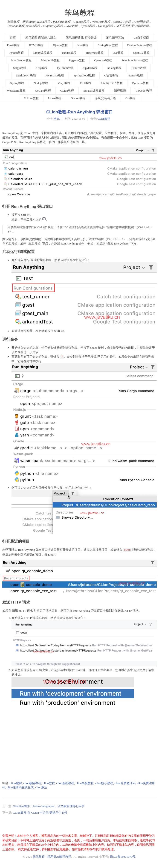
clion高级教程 (85, 783)
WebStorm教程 (16, 91)
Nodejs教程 (41, 83)
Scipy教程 (20, 68)
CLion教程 (67, 91)
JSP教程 (119, 53)
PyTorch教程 (65, 68)
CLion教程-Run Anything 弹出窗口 (79, 112)
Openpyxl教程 (103, 60)
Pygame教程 (77, 60)
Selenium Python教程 (135, 60)
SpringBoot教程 (108, 45)
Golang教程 (114, 68)
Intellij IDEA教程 (112, 83)
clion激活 (41, 787)
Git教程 (130, 98)
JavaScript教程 (55, 75)
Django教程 (60, 45)
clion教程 (49, 783)
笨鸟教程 (80, 13)
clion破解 (16, 783)
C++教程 (85, 83)
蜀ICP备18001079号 (123, 857)
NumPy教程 (135, 75)
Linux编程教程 (43, 53)
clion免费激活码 (125, 783)
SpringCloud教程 (84, 75)
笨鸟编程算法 (115, 38)
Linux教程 (55, 98)
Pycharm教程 (140, 83)
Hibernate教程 (95, 53)
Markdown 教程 (26, 75)
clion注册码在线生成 (20, 787)
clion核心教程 (104, 783)
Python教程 (16, 53)
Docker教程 (78, 98)
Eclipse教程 (31, 98)
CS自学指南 (141, 38)
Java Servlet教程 (21, 60)
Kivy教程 (41, 68)
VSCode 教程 (144, 91)
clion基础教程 (65, 783)
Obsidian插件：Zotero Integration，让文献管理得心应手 (49, 806)
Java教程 (83, 45)
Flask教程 (13, 45)
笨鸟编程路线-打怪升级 (81, 38)
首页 (13, 38)
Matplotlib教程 (50, 60)
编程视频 (120, 91)
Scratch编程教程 (94, 91)
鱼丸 (57, 119)
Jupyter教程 (90, 68)
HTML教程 (36, 45)
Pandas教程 (69, 53)
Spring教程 (17, 83)
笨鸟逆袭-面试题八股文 (41, 38)
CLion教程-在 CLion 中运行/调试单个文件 (40, 813)
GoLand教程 (43, 91)
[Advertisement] (79, 746)
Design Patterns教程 (140, 45)
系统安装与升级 (106, 98)
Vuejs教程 (64, 83)
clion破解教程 (32, 783)
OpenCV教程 (141, 53)
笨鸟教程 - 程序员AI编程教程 (52, 857)
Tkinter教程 (139, 68)
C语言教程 (111, 75)
